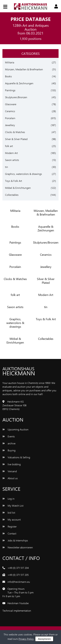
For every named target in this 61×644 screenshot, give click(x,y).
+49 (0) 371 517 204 (18, 568)
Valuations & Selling (16, 457)
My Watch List (13, 506)
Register (10, 526)
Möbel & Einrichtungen (18, 188)
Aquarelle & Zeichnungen (19, 83)
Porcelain (10, 118)
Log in (8, 499)
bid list (9, 512)
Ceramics (10, 111)
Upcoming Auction (15, 429)
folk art (9, 146)
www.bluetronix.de (42, 611)
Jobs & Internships (15, 540)
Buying (9, 450)
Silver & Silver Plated (16, 139)
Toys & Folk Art (14, 181)
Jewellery (10, 125)
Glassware (11, 104)
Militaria (10, 62)
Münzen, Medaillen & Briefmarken (24, 69)
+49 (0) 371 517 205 (18, 575)
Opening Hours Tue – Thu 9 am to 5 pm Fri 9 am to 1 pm (18, 592)
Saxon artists (12, 160)
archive (9, 443)
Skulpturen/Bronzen (16, 97)
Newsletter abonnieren (18, 547)
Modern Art (11, 153)
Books (8, 76)
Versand (10, 471)
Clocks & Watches (15, 132)
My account (12, 519)
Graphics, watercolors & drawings (24, 174)
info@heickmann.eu (19, 582)
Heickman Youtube (18, 603)
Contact (9, 533)
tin (7, 167)
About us (10, 478)
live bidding (12, 464)
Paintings (10, 90)
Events (9, 436)
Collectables (12, 195)
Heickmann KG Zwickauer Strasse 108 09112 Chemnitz (14, 405)
